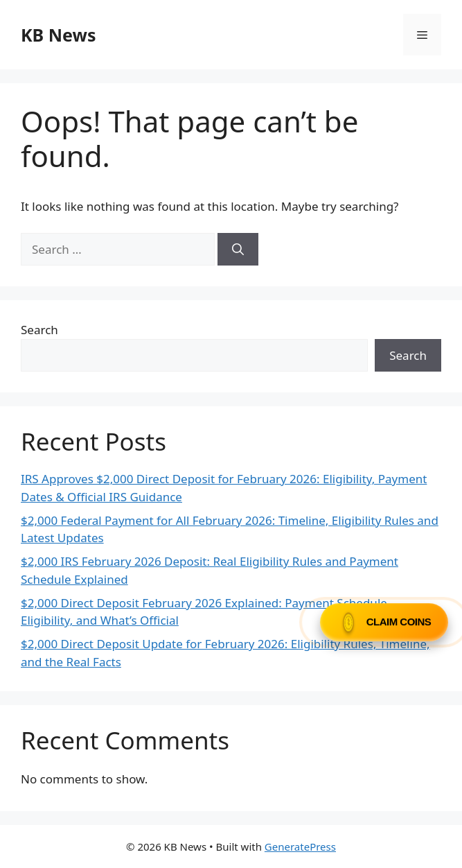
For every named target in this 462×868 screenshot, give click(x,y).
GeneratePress (300, 847)
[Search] (238, 250)
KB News (58, 35)
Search (39, 330)
